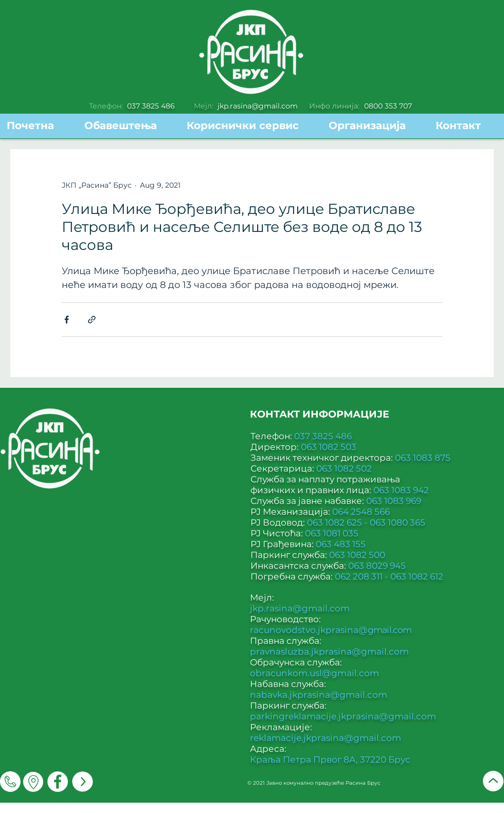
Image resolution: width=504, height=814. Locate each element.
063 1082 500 (357, 555)
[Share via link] (92, 320)
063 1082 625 (336, 522)
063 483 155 (341, 544)
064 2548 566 (361, 512)
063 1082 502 (344, 468)
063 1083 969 (394, 501)
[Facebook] (58, 782)
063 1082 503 (329, 447)
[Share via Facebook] (67, 320)
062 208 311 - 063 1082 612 (389, 576)
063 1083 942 (401, 490)
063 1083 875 (423, 458)
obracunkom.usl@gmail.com (314, 673)
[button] (250, 126)
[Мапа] (33, 782)
